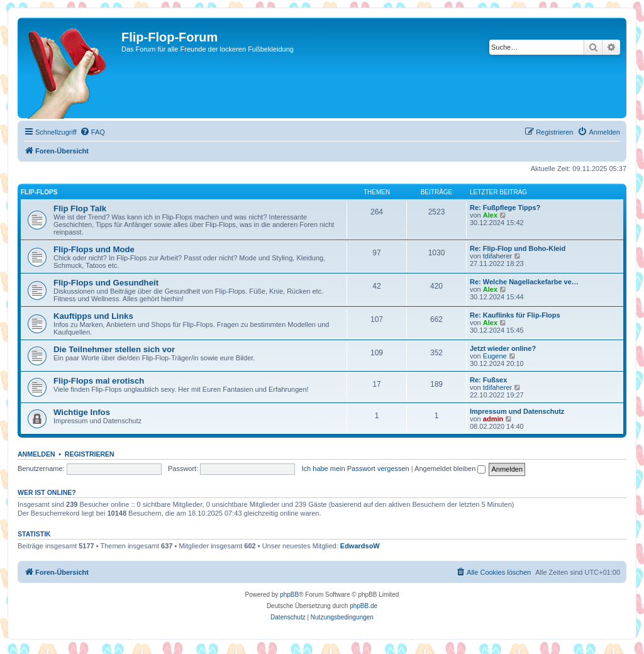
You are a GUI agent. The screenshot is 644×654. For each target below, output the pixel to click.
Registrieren (90, 454)
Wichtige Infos (82, 412)
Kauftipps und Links (93, 316)
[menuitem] (92, 132)
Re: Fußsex (488, 380)
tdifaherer (497, 256)
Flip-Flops (39, 192)
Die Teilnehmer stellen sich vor (114, 349)
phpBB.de (364, 606)
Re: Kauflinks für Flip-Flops (515, 315)
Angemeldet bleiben (450, 468)
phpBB (289, 595)
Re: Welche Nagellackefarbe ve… (524, 282)
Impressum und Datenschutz (517, 411)
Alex (490, 215)
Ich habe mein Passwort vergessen (356, 468)
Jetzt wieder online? (503, 348)
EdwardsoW (360, 546)
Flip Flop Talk (80, 208)
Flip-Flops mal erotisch (99, 381)
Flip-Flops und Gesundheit (106, 283)
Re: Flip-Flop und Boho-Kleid (518, 248)
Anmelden (36, 454)
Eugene (495, 356)
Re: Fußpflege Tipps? (505, 208)
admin (493, 419)
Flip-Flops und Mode (94, 249)
